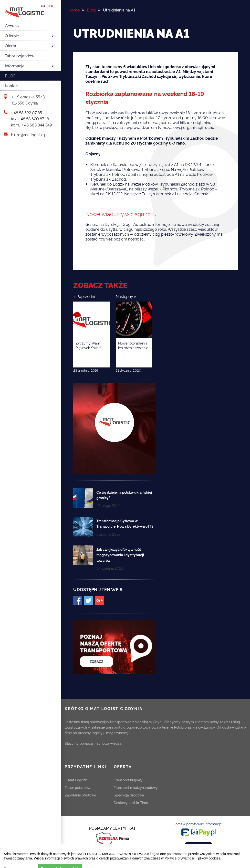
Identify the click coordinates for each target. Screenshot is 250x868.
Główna (12, 26)
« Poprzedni (84, 296)
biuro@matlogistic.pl (29, 135)
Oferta (30, 46)
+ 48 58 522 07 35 (26, 113)
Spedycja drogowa (129, 795)
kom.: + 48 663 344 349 (31, 125)
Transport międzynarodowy (136, 787)
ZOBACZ (199, 846)
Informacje (30, 66)
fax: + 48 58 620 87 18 (30, 119)
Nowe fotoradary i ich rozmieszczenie (133, 345)
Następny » (126, 296)
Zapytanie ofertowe (80, 795)
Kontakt (12, 85)
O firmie (30, 36)
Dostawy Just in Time (131, 802)
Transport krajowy (128, 780)
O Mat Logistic (76, 780)
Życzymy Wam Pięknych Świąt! (88, 345)
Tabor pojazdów (20, 56)
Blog (10, 76)
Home (74, 10)
